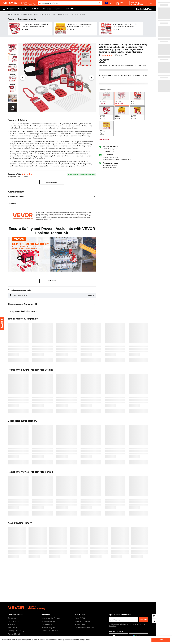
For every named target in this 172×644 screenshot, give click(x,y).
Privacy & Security (81, 624)
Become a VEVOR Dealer (50, 631)
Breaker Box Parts (63, 15)
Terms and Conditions (83, 621)
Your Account (13, 628)
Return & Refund (13, 621)
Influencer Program (48, 628)
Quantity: (102, 90)
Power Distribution (27, 15)
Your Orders (12, 624)
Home (10, 15)
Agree (161, 640)
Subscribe (143, 620)
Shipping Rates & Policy (16, 631)
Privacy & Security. (85, 640)
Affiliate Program (47, 624)
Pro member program (49, 621)
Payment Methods (14, 634)
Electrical (16, 15)
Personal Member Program (51, 618)
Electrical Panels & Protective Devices (45, 15)
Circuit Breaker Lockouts (78, 15)
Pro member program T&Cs (85, 628)
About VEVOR (80, 618)
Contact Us (12, 618)
